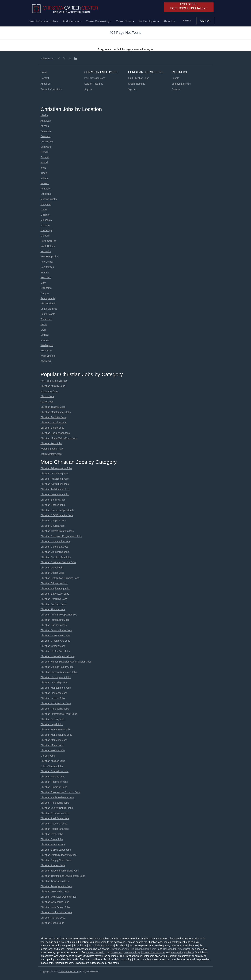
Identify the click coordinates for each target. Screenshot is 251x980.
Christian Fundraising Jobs (55, 620)
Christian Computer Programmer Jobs (61, 536)
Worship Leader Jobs (52, 449)
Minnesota (46, 220)
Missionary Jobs (49, 391)
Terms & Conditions (51, 89)
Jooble (175, 78)
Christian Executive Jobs (54, 599)
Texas (44, 324)
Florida (44, 152)
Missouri (45, 225)
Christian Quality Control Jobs (57, 808)
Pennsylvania (48, 298)
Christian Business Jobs (54, 625)
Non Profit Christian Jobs (54, 381)
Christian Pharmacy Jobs (54, 782)
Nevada (45, 272)
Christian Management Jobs (56, 730)
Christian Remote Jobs (53, 918)
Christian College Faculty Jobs (57, 667)
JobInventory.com (181, 84)
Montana (45, 236)
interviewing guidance (182, 952)
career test (117, 952)
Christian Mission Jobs (53, 761)
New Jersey (47, 262)
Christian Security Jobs (53, 719)
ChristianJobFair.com (174, 949)
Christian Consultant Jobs (55, 547)
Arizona (45, 126)
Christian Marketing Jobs (54, 740)
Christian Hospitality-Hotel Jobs (58, 656)
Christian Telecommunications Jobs (60, 871)
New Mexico (47, 267)
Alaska (44, 115)
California (46, 131)
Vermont (45, 340)
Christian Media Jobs (52, 745)
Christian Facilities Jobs (53, 417)
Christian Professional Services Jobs (60, 792)
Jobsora (176, 89)
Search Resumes (94, 84)
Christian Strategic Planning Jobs (59, 855)
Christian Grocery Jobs (53, 646)
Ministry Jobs (48, 756)
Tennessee (47, 319)
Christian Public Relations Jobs (57, 797)
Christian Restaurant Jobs (55, 829)
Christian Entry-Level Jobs (55, 594)
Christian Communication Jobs (57, 531)
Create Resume (137, 84)
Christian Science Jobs (53, 845)
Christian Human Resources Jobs (59, 672)
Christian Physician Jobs (54, 787)
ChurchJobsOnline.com (144, 949)
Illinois (44, 173)
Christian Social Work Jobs (55, 433)
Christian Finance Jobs (53, 609)
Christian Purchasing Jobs (55, 709)
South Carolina (49, 309)
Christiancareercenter (68, 971)
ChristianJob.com (120, 949)
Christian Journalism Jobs (55, 771)
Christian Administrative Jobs (56, 468)
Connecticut (47, 142)
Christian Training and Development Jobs (63, 876)
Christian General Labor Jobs (56, 630)
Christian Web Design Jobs (55, 907)
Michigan (45, 215)
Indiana (45, 178)
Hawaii (44, 162)
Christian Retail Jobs (52, 834)
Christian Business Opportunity (57, 510)
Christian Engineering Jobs (55, 588)
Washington (47, 345)
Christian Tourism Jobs (53, 865)
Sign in (188, 21)
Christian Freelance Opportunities (59, 615)
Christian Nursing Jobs (53, 777)
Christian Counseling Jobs (55, 552)
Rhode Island (48, 304)
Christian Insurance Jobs (54, 693)
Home (44, 72)
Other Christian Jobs (52, 766)
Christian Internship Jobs (54, 683)
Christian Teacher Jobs (53, 407)
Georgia (45, 157)
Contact (45, 78)
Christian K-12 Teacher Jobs (56, 703)
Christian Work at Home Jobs (56, 912)
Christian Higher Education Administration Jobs (66, 662)
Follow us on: (48, 59)
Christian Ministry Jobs (53, 386)
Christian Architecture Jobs (55, 489)
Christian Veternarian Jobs (55, 892)
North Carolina (48, 241)
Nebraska (46, 251)
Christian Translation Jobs (55, 881)
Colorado (46, 136)
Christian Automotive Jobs (55, 494)
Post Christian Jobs (95, 78)
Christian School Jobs (52, 428)
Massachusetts (49, 199)
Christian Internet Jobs (53, 698)
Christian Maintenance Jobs (56, 412)
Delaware (46, 147)
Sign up (205, 21)
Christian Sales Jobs (52, 839)
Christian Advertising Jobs (55, 479)
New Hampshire (49, 257)
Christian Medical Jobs (53, 750)
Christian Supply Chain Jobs (56, 860)
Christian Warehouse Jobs (55, 902)
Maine (44, 210)
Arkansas (46, 121)
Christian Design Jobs (52, 573)
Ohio (43, 283)
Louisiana (46, 194)
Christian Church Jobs (53, 526)
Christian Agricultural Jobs (55, 484)
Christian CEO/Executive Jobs (57, 515)
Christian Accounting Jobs (55, 474)
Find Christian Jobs (139, 78)
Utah (43, 330)
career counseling (96, 952)
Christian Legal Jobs (52, 724)
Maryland (46, 204)
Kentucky (46, 189)
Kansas (45, 183)
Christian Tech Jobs (51, 443)
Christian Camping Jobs (54, 423)
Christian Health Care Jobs (55, 651)
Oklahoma (46, 288)
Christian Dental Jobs (52, 568)
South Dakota (48, 314)
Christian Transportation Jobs (56, 886)
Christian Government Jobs (55, 636)
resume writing (132, 952)
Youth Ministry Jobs (51, 454)
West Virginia (48, 356)
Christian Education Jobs (54, 583)
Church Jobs (47, 396)
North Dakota (48, 246)
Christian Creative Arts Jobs (56, 557)
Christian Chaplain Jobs (54, 521)
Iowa (43, 168)
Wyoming (46, 361)
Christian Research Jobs (54, 824)
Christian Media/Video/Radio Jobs (59, 438)
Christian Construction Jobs (56, 541)
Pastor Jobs (47, 402)
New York (46, 277)
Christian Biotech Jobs (53, 505)
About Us (46, 84)
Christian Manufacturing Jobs (56, 735)
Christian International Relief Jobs (59, 714)
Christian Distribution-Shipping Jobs (60, 578)
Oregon (45, 293)
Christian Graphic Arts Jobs (55, 641)
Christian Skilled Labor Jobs (56, 850)
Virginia (45, 335)
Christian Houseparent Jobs (56, 677)
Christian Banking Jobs (53, 500)
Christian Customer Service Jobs (58, 562)
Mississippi (47, 230)
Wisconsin (46, 351)
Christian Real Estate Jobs (55, 818)
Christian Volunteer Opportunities (58, 897)
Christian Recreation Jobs (55, 813)
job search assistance (153, 952)
